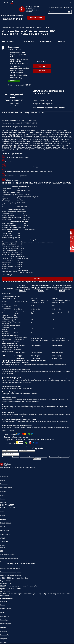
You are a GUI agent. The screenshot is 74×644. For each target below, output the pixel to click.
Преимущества (46, 41)
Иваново (3, 628)
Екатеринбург (5, 617)
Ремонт (3, 546)
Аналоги (62, 41)
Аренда (3, 538)
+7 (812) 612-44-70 (6, 592)
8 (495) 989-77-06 (13, 19)
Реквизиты (4, 503)
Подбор (3, 516)
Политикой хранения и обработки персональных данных (29, 458)
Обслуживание (5, 535)
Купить (42, 66)
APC (10, 28)
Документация (8, 41)
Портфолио (4, 485)
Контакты (3, 496)
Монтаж (3, 527)
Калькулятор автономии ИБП (21, 564)
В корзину (42, 71)
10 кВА (28, 85)
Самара (3, 613)
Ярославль (4, 643)
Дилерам (3, 492)
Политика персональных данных (11, 573)
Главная (4, 28)
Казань (2, 606)
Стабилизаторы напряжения (9, 559)
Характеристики (27, 41)
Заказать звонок (36, 18)
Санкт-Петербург (6, 624)
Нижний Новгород (6, 609)
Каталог (3, 481)
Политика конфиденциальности (10, 569)
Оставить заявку (19, 358)
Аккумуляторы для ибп (7, 555)
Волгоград (3, 602)
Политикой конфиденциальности (59, 458)
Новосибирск (4, 621)
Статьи (2, 500)
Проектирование (5, 523)
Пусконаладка (5, 531)
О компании (4, 477)
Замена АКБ (4, 542)
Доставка (3, 520)
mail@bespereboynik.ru (15, 16)
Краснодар (4, 632)
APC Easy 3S (17, 28)
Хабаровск (4, 639)
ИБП (2, 551)
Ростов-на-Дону (5, 636)
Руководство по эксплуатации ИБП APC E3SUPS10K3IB (19, 123)
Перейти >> (14, 105)
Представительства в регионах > (60, 8)
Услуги (2, 512)
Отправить (37, 459)
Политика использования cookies (11, 576)
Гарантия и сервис (6, 488)
